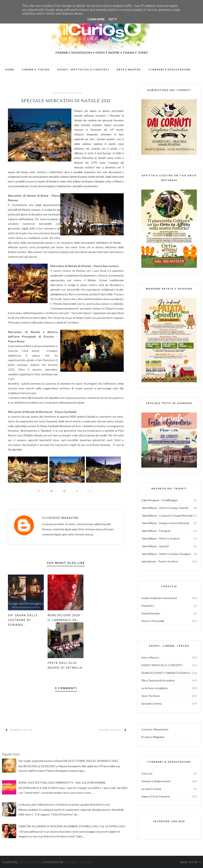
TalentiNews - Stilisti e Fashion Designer (166, 554)
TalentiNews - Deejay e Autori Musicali (165, 523)
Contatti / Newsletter (155, 729)
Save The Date (151, 696)
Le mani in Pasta (151, 789)
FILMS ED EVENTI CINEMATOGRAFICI (166, 673)
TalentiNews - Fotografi (156, 531)
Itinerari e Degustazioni (156, 781)
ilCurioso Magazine (60, 518)
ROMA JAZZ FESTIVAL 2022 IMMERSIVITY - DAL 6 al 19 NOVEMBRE (62, 783)
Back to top (191, 862)
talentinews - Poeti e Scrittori (160, 561)
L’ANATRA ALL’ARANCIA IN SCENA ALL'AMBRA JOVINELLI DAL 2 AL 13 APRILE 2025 (72, 826)
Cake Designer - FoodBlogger (159, 500)
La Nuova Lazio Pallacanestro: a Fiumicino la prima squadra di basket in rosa (64, 804)
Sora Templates (29, 862)
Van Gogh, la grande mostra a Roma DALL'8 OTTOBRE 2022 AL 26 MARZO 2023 (68, 761)
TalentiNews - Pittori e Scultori (160, 538)
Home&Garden (151, 613)
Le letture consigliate (155, 688)
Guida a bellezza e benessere (159, 598)
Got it (113, 19)
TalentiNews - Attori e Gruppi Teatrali (165, 508)
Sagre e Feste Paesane (67, 93)
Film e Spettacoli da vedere (158, 680)
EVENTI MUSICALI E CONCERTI (162, 665)
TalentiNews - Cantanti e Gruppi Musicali (167, 516)
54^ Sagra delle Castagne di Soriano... (23, 620)
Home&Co (148, 606)
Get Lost (147, 773)
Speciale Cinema (151, 703)
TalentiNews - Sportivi (155, 546)
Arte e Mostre (150, 657)
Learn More (96, 19)
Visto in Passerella (153, 621)
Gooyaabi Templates (78, 862)
